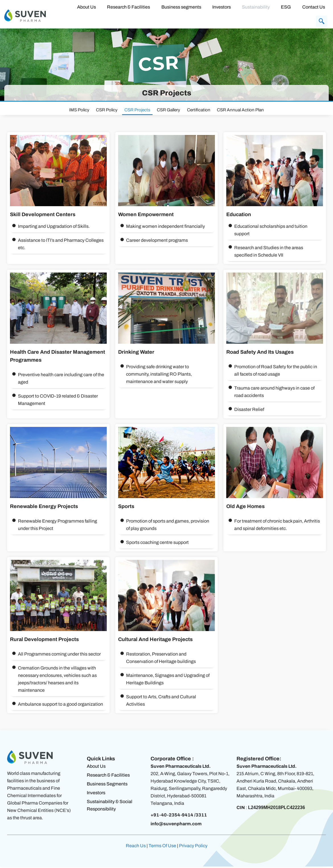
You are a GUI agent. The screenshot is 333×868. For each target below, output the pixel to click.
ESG (276, 14)
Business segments (183, 14)
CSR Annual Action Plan (242, 110)
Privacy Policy (193, 847)
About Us (96, 14)
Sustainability (250, 14)
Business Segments (107, 785)
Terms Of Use (162, 847)
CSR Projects (136, 110)
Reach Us (136, 847)
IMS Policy (77, 110)
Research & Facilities (134, 14)
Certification (199, 110)
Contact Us (300, 14)
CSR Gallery (168, 110)
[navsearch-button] (322, 14)
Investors (219, 14)
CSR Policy (105, 110)
